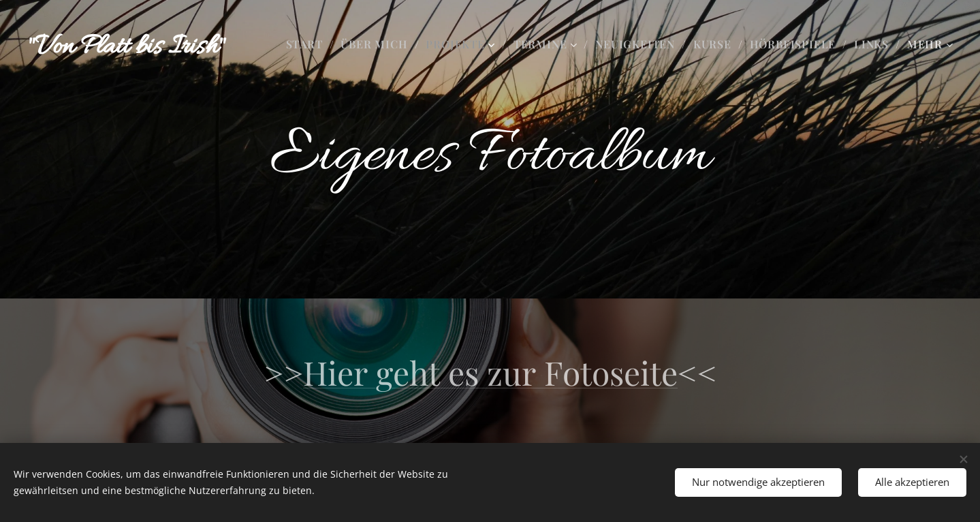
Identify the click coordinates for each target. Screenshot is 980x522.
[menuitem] (309, 44)
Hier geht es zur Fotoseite (490, 372)
